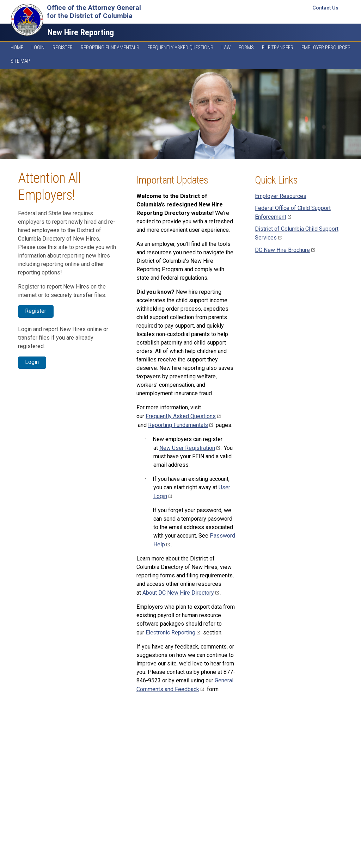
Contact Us (325, 8)
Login (38, 48)
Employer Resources (326, 48)
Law (226, 48)
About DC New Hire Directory (181, 593)
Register (63, 48)
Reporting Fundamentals (110, 48)
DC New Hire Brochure (286, 250)
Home (17, 48)
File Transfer (278, 48)
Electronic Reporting (174, 633)
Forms (246, 48)
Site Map (20, 61)
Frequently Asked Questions (180, 48)
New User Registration (190, 448)
